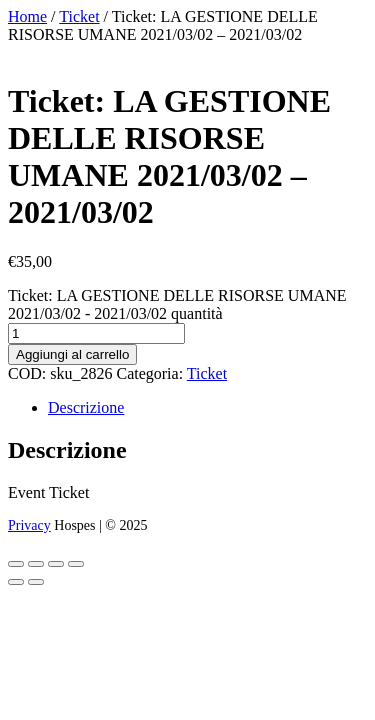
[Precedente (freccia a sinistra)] (16, 582)
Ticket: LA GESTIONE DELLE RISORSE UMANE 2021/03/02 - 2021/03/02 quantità (177, 304)
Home (27, 16)
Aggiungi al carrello (72, 354)
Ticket (79, 16)
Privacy (29, 525)
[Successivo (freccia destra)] (36, 582)
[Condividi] (56, 564)
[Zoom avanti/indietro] (16, 564)
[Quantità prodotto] (96, 333)
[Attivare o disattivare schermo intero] (36, 564)
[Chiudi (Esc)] (76, 564)
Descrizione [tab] (86, 407)
